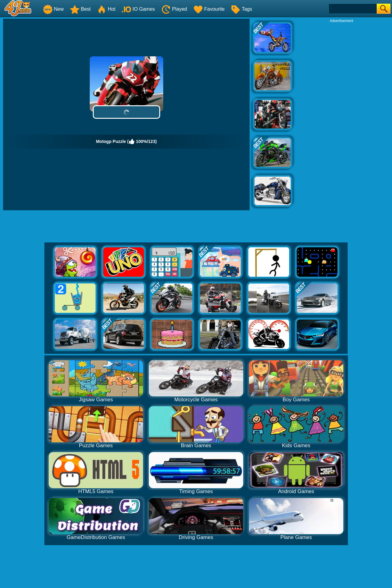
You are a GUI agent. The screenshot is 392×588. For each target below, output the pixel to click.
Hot (106, 9)
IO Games (138, 9)
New (53, 9)
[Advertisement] (341, 115)
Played (174, 9)
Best (80, 9)
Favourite (209, 9)
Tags (241, 9)
